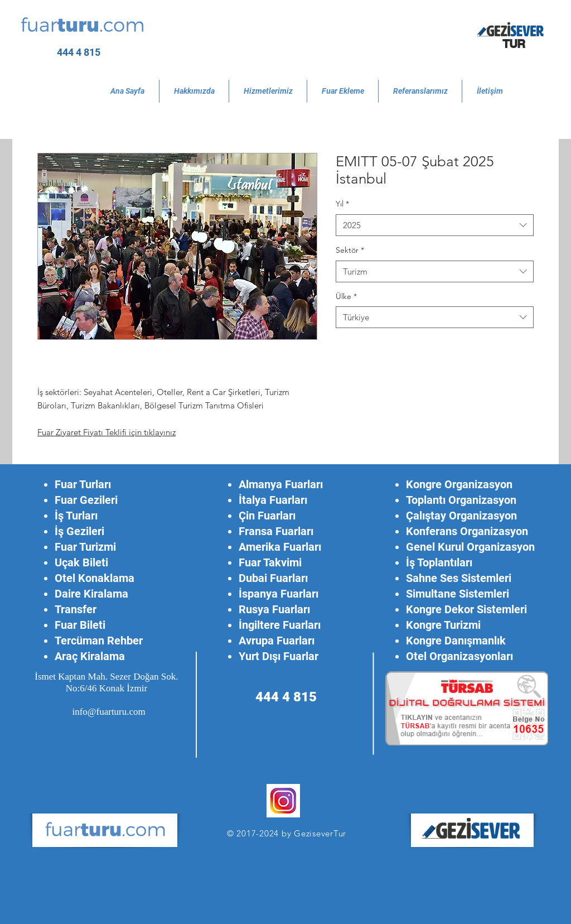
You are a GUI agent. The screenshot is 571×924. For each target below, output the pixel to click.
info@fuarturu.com (108, 712)
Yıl (342, 204)
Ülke (346, 296)
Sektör (350, 250)
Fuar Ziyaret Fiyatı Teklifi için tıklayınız (107, 432)
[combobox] (435, 225)
